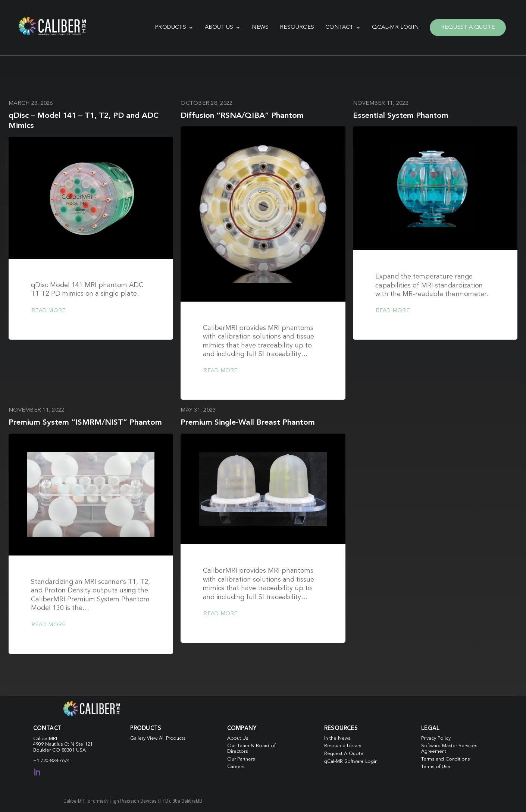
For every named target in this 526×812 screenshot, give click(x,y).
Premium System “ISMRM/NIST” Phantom (85, 423)
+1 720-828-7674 (51, 761)
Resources (297, 27)
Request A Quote (468, 27)
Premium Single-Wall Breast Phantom (248, 423)
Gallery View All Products (158, 738)
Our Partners (241, 759)
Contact (339, 27)
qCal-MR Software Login (351, 761)
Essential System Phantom (401, 116)
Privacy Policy (436, 738)
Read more (48, 311)
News (260, 27)
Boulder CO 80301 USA (60, 750)
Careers (236, 767)
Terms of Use (436, 767)
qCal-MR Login (395, 27)
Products (170, 27)
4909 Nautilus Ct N (54, 744)
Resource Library (343, 746)
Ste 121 (84, 744)
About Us (219, 27)
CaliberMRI (45, 739)
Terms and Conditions (445, 759)
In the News (337, 738)
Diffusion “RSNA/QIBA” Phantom (242, 116)
